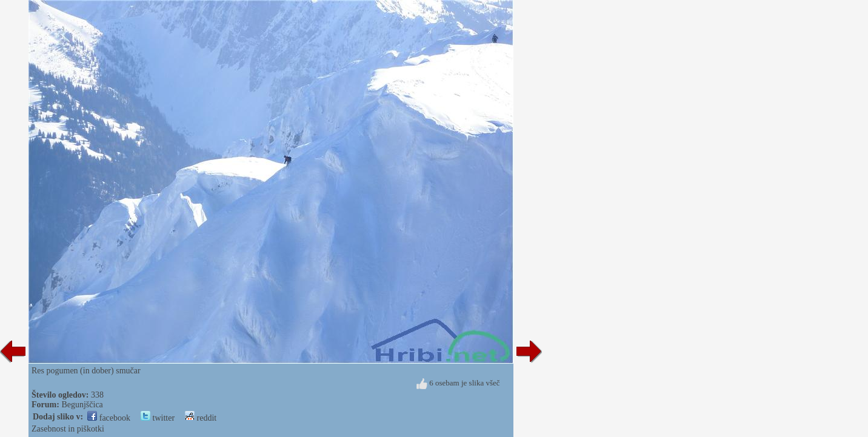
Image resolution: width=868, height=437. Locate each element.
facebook (109, 418)
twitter (158, 418)
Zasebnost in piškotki (68, 429)
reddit (201, 418)
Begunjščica (82, 405)
